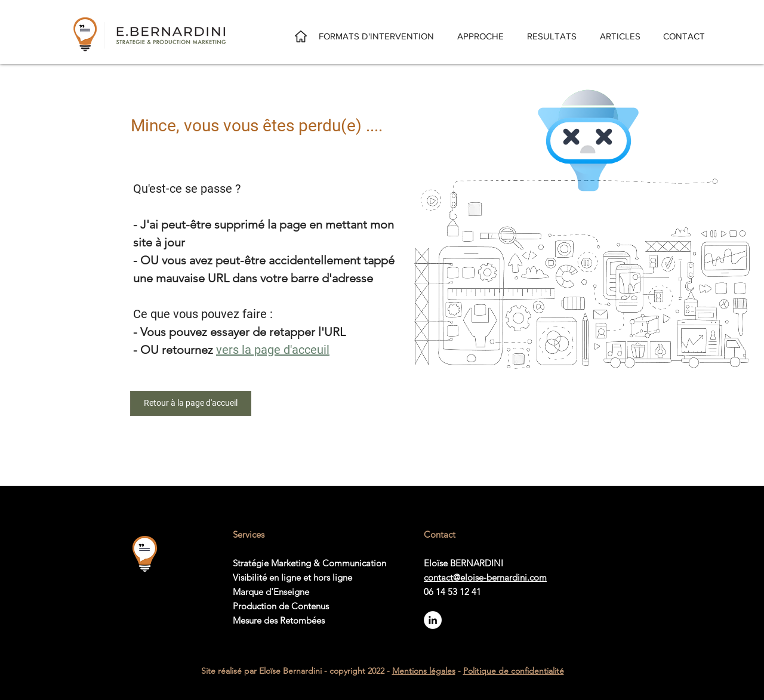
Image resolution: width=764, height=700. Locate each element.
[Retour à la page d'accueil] (191, 403)
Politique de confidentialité (514, 671)
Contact (440, 534)
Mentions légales (424, 671)
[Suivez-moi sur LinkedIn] (433, 620)
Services (249, 534)
